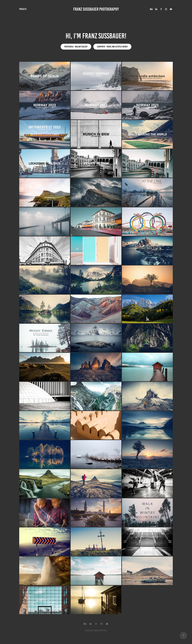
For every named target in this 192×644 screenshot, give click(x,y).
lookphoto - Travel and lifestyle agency (112, 47)
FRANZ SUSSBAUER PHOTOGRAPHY (96, 9)
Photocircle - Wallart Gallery (76, 47)
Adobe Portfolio (101, 631)
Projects (23, 9)
